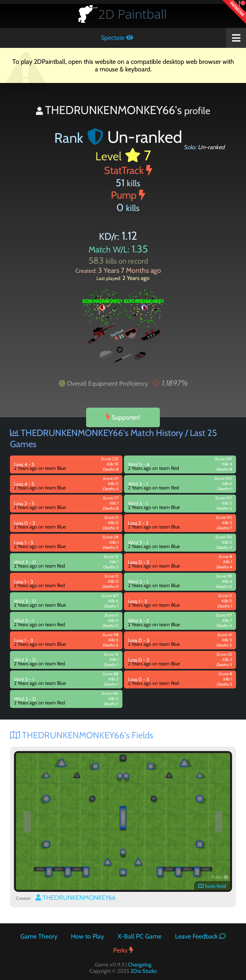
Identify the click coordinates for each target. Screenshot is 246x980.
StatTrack (128, 170)
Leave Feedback (200, 936)
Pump (128, 195)
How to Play (88, 936)
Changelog (140, 964)
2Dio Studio (144, 971)
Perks (123, 950)
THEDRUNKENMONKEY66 (76, 898)
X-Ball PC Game (140, 936)
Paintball (132, 14)
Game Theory (39, 936)
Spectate (117, 38)
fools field (212, 886)
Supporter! (123, 417)
